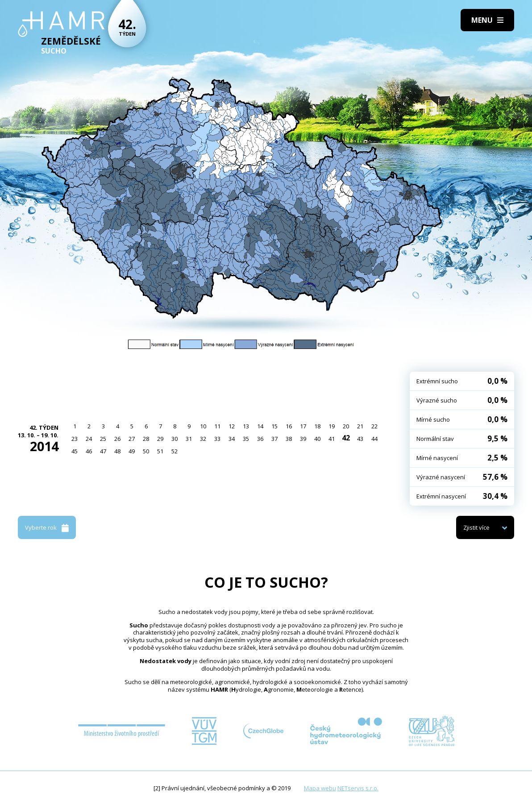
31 (189, 439)
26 (117, 439)
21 (360, 426)
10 (203, 426)
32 (203, 439)
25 (103, 439)
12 (232, 426)
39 (303, 439)
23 (75, 439)
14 (260, 426)
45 (75, 451)
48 (117, 451)
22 (374, 426)
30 (175, 439)
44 (374, 439)
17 (303, 426)
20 (346, 426)
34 (232, 439)
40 (317, 439)
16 (289, 426)
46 (89, 451)
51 (160, 451)
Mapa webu (320, 788)
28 (146, 439)
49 (132, 451)
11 (217, 426)
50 (146, 451)
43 (360, 439)
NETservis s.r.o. (358, 788)
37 (274, 439)
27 (132, 439)
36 (260, 439)
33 (217, 439)
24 (89, 439)
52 (175, 451)
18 (317, 426)
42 (346, 438)
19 (332, 426)
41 (332, 439)
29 (160, 439)
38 (289, 439)
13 (246, 426)
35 (246, 439)
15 (274, 426)
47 (103, 451)
